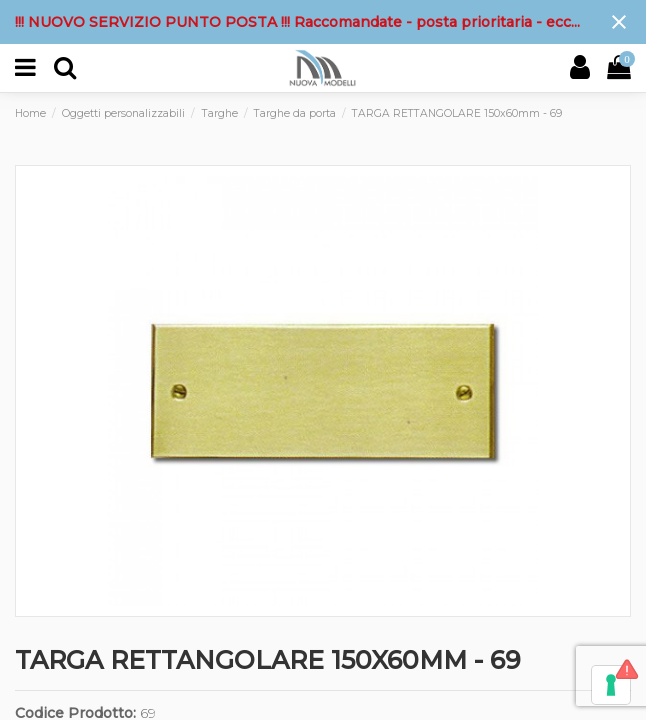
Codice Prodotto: (75, 713)
